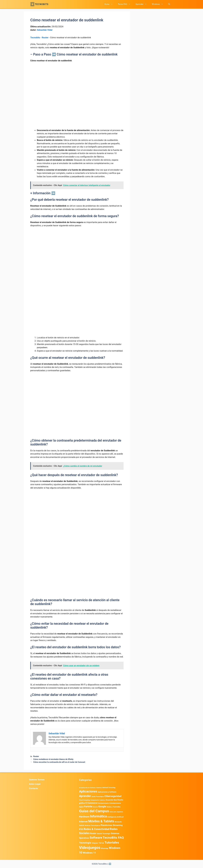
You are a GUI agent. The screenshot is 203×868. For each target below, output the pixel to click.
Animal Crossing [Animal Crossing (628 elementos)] (109, 787)
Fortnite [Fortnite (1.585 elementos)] (88, 806)
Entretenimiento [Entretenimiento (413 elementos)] (103, 803)
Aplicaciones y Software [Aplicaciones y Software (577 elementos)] (107, 792)
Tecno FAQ (125, 4)
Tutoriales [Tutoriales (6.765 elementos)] (112, 842)
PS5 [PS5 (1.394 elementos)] (81, 829)
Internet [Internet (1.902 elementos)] (83, 822)
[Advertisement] (77, 84)
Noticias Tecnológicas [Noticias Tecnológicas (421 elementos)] (93, 825)
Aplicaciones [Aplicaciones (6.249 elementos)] (88, 791)
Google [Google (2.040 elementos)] (102, 806)
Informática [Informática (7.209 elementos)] (98, 816)
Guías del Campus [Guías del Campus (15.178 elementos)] (94, 811)
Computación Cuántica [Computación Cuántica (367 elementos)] (98, 800)
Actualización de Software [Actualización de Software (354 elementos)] (87, 788)
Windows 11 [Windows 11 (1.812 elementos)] (89, 853)
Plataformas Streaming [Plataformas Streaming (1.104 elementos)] (112, 825)
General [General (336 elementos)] (95, 807)
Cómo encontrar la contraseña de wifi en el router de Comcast (59, 762)
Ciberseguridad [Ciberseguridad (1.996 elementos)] (113, 796)
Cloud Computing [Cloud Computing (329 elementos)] (84, 800)
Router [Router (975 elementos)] (93, 833)
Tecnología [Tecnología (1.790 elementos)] (85, 843)
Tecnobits (35, 38)
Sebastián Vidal (45, 30)
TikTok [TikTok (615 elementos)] (101, 843)
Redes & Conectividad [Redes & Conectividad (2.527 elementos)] (97, 829)
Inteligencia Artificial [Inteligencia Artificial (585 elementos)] (115, 817)
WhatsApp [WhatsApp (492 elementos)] (105, 848)
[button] (169, 4)
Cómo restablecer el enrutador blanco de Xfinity (53, 759)
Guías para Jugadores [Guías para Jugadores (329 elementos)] (116, 812)
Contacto (33, 788)
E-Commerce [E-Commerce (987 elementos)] (92, 803)
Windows (159, 4)
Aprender (142, 4)
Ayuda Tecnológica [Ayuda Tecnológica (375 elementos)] (98, 797)
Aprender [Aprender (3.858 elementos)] (85, 796)
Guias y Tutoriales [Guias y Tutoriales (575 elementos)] (114, 807)
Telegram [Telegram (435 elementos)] (95, 843)
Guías (110, 4)
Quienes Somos (37, 780)
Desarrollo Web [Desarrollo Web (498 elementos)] (111, 800)
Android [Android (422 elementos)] (99, 788)
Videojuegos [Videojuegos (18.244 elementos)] (90, 848)
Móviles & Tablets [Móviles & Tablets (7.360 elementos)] (101, 821)
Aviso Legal (35, 784)
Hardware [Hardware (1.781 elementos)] (84, 817)
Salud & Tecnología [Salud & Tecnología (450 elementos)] (103, 834)
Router (45, 38)
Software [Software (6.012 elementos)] (96, 838)
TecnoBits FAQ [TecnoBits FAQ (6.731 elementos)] (113, 838)
